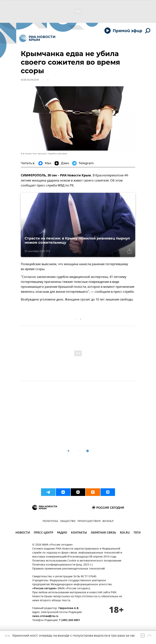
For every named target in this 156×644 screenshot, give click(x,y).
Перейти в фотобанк (58, 154)
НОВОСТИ (23, 533)
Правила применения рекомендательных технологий (68, 569)
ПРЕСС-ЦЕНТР (43, 533)
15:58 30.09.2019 (30, 80)
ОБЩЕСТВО (68, 521)
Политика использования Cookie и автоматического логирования (77, 561)
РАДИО (62, 533)
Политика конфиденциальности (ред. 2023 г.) (62, 565)
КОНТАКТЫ (79, 533)
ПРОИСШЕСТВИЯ (89, 521)
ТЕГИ (137, 533)
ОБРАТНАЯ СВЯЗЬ (103, 533)
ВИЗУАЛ (108, 521)
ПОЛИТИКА (50, 521)
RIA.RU (125, 533)
